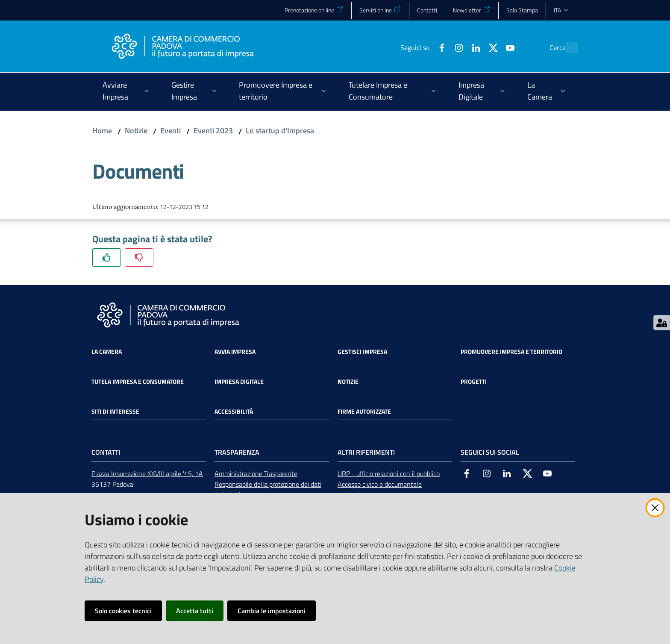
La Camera (107, 352)
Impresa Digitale (239, 382)
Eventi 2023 (213, 131)
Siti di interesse (115, 412)
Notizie (136, 131)
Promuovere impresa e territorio (511, 352)
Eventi (170, 131)
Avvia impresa (235, 352)
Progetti (474, 382)
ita (562, 10)
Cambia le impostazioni (272, 611)
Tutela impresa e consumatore (138, 382)
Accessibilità (234, 412)
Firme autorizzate (364, 412)
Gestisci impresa (362, 352)
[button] (567, 47)
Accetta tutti (195, 611)
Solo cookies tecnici (123, 611)
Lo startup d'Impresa (280, 131)
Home (102, 131)
